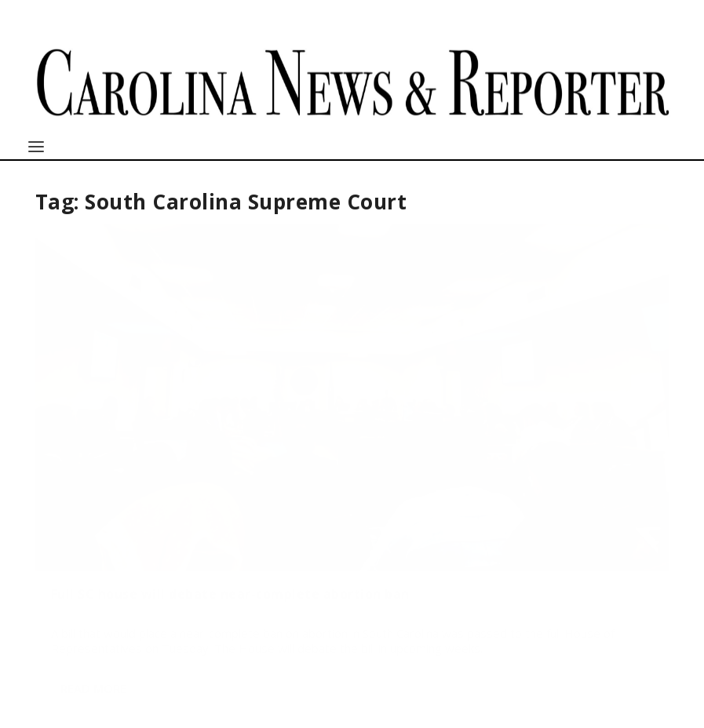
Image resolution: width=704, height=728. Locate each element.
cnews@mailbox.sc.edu (113, 684)
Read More (93, 566)
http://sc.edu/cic (422, 668)
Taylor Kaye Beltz (102, 418)
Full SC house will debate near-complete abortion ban (134, 380)
